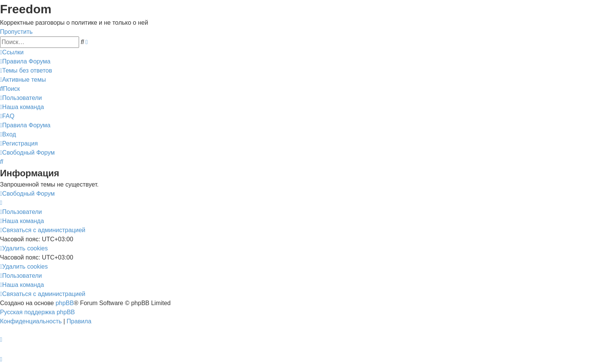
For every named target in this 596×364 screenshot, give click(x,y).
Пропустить (16, 32)
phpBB (65, 303)
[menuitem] (25, 61)
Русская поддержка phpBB (37, 312)
